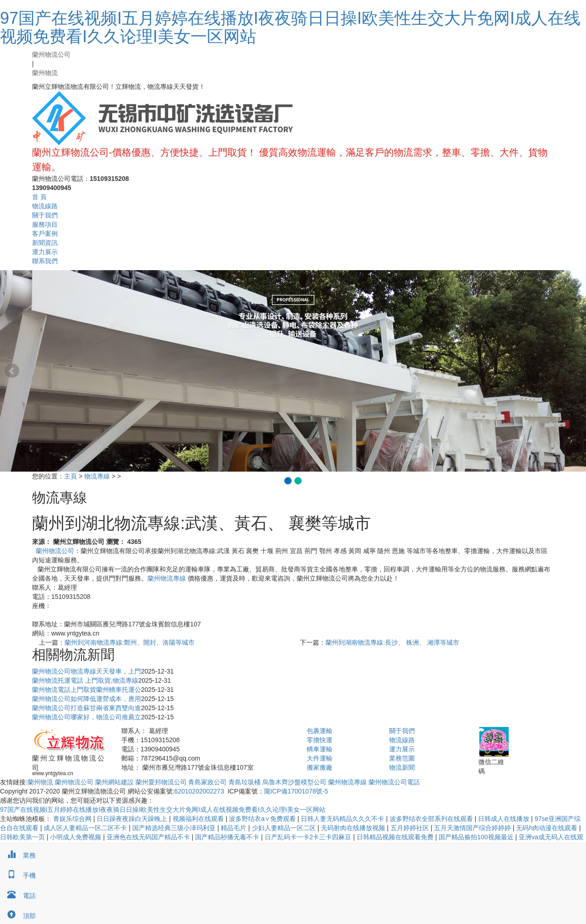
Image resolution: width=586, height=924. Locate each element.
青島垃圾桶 (244, 782)
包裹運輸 (320, 731)
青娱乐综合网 (73, 819)
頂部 (18, 916)
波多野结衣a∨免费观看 (263, 819)
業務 (18, 855)
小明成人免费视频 (76, 837)
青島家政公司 (207, 782)
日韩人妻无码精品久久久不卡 (343, 819)
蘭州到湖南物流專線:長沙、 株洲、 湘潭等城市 (392, 642)
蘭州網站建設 (114, 782)
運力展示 (45, 252)
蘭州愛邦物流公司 (161, 782)
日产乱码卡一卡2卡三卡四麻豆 (309, 837)
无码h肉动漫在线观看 (548, 828)
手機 (18, 875)
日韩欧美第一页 (23, 837)
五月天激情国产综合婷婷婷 (473, 828)
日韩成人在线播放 (505, 819)
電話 (18, 896)
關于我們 (45, 215)
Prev (12, 371)
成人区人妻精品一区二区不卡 (86, 828)
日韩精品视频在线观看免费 (396, 837)
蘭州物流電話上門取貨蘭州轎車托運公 (87, 690)
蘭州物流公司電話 (394, 782)
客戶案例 (45, 234)
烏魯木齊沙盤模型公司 (294, 782)
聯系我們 (45, 261)
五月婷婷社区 (411, 828)
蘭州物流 (45, 73)
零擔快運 (320, 740)
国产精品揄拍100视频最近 (477, 837)
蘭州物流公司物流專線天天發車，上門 (87, 671)
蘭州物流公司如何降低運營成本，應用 (87, 699)
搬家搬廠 (320, 767)
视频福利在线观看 (199, 819)
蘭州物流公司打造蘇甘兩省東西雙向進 (87, 708)
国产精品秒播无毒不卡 (228, 837)
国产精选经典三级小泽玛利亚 (175, 828)
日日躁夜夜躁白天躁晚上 (133, 819)
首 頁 (39, 197)
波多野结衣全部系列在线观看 (432, 819)
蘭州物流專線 (167, 578)
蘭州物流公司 (51, 54)
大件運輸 (320, 758)
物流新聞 (402, 767)
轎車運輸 (320, 749)
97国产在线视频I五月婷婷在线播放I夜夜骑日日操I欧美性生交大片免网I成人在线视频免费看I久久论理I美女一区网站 (290, 27)
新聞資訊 (45, 243)
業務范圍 (402, 758)
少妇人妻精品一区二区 (285, 828)
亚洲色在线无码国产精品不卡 (149, 837)
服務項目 (45, 224)
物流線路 (45, 206)
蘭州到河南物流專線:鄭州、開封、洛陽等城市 (130, 642)
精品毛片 (234, 828)
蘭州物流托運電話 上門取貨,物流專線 (85, 680)
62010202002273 (199, 791)
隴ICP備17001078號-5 (296, 791)
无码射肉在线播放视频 (354, 828)
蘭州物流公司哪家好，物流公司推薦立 (87, 717)
